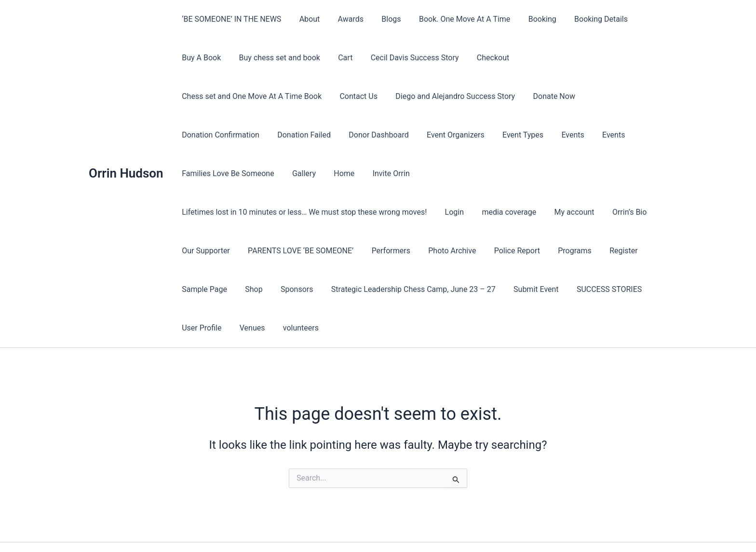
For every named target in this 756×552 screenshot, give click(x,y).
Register (607, 212)
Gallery (506, 135)
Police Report (506, 212)
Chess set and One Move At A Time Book (583, 58)
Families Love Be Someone (433, 135)
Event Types (274, 135)
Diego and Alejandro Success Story (294, 96)
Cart (339, 58)
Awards (344, 19)
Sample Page (203, 251)
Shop (250, 251)
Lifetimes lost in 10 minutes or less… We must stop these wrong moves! (303, 173)
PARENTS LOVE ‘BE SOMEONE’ (297, 212)
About (306, 19)
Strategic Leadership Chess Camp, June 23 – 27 (404, 251)
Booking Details (585, 19)
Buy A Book (200, 58)
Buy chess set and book (276, 58)
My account (565, 173)
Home (544, 135)
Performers (384, 212)
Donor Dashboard (618, 96)
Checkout (481, 58)
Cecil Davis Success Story (406, 58)
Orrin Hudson (126, 154)
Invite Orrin (588, 135)
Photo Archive (443, 212)
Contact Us (200, 96)
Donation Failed (546, 96)
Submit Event (525, 251)
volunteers (295, 289)
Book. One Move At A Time (453, 19)
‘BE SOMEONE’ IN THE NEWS (230, 19)
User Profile (201, 289)
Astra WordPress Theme (456, 528)
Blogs (382, 19)
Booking (528, 19)
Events (321, 135)
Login (451, 173)
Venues (249, 289)
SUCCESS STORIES (595, 251)
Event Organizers (210, 135)
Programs (561, 212)
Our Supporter (205, 212)
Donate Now (390, 96)
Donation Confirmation (465, 96)
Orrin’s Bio (618, 173)
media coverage (503, 173)
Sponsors (291, 251)
